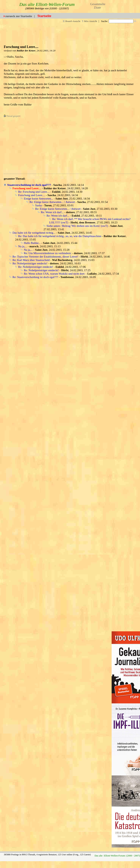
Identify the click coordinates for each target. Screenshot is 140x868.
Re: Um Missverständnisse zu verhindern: (48, 253)
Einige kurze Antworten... (38, 199)
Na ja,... (23, 246)
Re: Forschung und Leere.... (34, 192)
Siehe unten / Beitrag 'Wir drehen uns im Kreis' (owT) (77, 226)
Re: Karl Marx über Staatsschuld (31, 260)
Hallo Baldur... (32, 243)
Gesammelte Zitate (98, 6)
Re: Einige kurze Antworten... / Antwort (52, 202)
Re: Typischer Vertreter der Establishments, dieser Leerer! (45, 257)
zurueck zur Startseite (19, 16)
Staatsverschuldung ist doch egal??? (29, 185)
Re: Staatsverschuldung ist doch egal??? (35, 277)
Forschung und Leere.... (32, 195)
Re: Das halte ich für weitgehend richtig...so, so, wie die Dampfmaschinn (60, 236)
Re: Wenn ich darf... (52, 212)
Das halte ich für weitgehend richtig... (34, 233)
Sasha (38, 205)
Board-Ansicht (72, 21)
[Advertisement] (62, 144)
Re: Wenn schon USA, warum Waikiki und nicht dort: (54, 274)
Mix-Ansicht (89, 21)
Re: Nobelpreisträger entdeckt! (30, 263)
